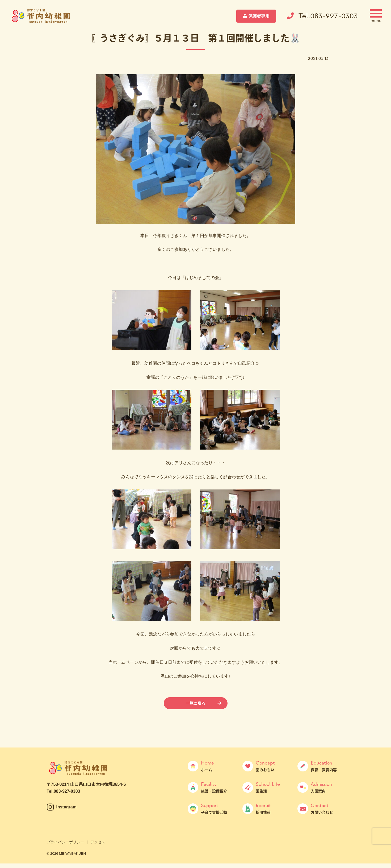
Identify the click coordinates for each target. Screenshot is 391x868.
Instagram (66, 807)
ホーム (218, 766)
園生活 (273, 788)
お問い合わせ (328, 809)
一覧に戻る (196, 703)
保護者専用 (259, 16)
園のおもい (273, 766)
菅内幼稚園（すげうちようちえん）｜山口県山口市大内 (41, 16)
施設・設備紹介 (218, 788)
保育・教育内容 (328, 766)
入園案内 (328, 788)
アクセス (98, 842)
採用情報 (273, 809)
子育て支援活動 (218, 809)
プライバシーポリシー (65, 842)
